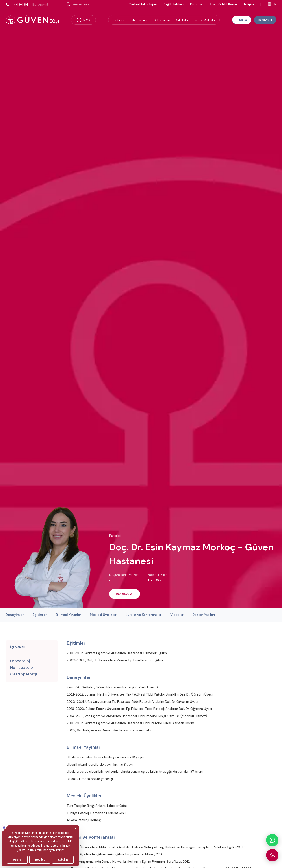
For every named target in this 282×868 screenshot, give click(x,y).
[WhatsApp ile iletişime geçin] (272, 840)
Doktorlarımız (162, 20)
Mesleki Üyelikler (103, 615)
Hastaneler (119, 20)
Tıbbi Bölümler (140, 20)
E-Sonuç (242, 20)
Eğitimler (40, 615)
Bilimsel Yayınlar (68, 615)
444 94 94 (27, 4)
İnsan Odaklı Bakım (223, 4)
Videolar (177, 615)
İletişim (249, 4)
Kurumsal (197, 4)
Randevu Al (265, 20)
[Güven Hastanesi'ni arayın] (272, 855)
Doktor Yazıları (204, 615)
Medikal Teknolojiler (143, 4)
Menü (83, 20)
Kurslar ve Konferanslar (143, 615)
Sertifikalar (182, 20)
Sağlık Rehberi (174, 4)
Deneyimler (15, 615)
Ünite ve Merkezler (204, 20)
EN (272, 4)
